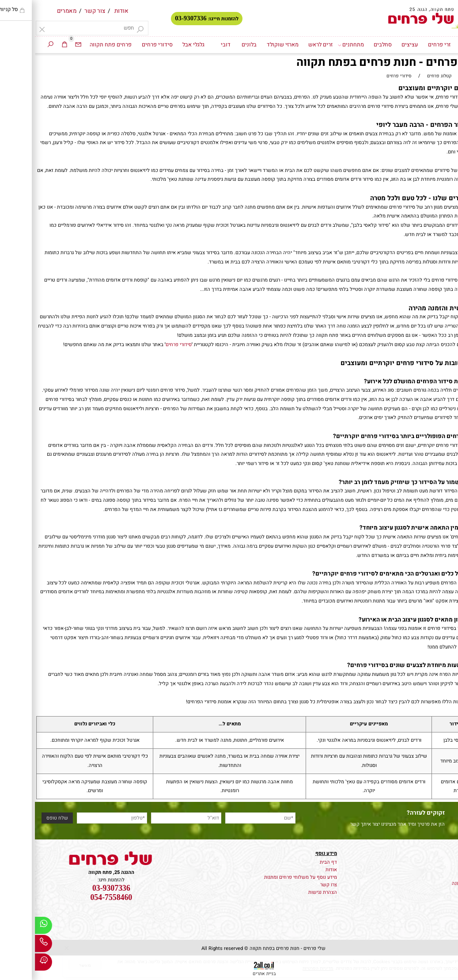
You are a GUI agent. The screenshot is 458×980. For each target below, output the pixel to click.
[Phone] (9, 945)
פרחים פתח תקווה (76, 45)
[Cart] (30, 45)
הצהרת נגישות (288, 892)
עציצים (375, 45)
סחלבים (348, 45)
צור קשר (60, 11)
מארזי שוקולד (248, 45)
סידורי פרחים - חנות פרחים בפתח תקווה (359, 63)
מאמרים (32, 11)
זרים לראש (286, 45)
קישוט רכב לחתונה (436, 883)
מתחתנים (316, 45)
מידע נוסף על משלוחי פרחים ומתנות (266, 877)
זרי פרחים (404, 45)
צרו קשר (294, 885)
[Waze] (9, 964)
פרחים (449, 861)
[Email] (43, 45)
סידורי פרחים (122, 45)
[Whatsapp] (9, 927)
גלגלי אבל (159, 45)
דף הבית (435, 45)
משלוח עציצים (440, 868)
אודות (87, 11)
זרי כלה (447, 876)
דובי (191, 45)
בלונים (214, 45)
